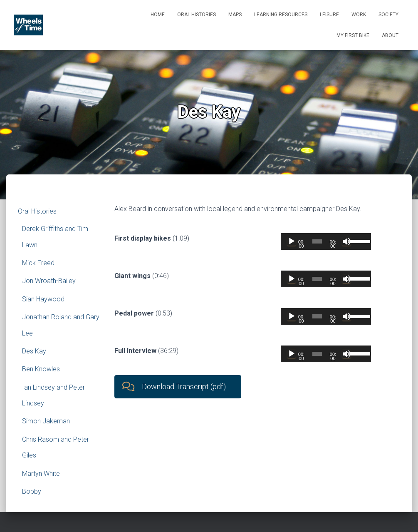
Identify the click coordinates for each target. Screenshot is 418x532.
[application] (326, 241)
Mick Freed (38, 263)
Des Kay (34, 351)
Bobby (32, 491)
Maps (235, 15)
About (390, 35)
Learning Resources (281, 15)
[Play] (292, 241)
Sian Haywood (43, 299)
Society (388, 15)
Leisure (329, 15)
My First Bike (353, 35)
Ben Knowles (41, 369)
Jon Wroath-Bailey (49, 281)
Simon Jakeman (46, 421)
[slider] (317, 241)
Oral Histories (197, 15)
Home (158, 15)
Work (359, 15)
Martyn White (41, 474)
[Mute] (346, 241)
